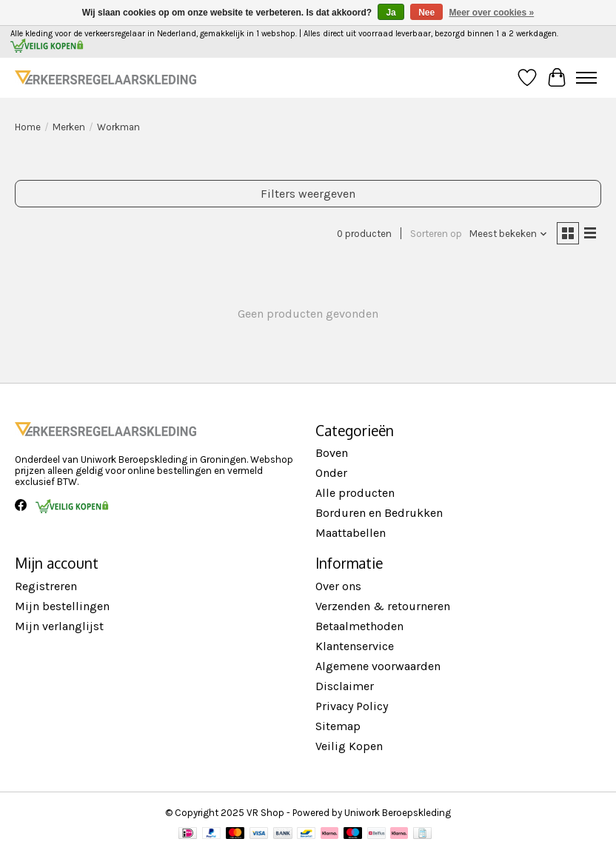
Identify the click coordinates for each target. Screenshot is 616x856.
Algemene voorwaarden (378, 666)
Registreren (46, 586)
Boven (332, 453)
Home (28, 127)
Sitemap (338, 726)
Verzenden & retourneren (383, 606)
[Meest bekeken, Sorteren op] (509, 234)
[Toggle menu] (586, 78)
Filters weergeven (308, 194)
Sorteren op (436, 234)
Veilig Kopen (349, 746)
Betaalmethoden (359, 626)
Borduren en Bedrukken (379, 513)
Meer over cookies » (492, 13)
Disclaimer (345, 686)
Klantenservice (355, 646)
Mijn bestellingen (62, 606)
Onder (331, 473)
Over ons (338, 586)
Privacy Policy (352, 706)
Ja (391, 13)
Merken (69, 127)
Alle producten (355, 493)
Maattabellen (351, 533)
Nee (426, 13)
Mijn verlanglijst (59, 626)
